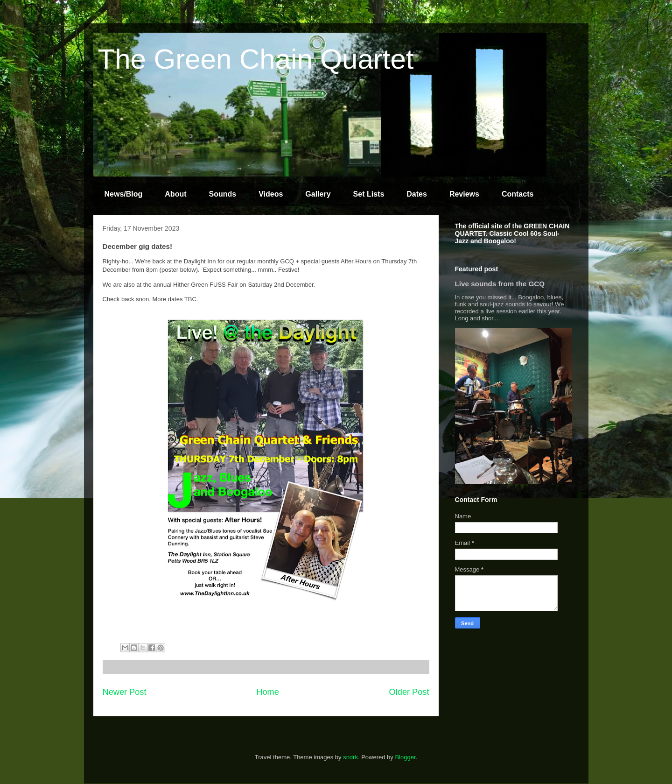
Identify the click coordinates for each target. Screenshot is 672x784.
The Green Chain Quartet (256, 59)
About (175, 194)
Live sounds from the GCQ (500, 284)
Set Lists (369, 194)
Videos (271, 194)
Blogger (405, 757)
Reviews (464, 194)
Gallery (318, 194)
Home (268, 692)
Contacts (518, 194)
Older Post (409, 692)
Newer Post (125, 692)
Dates (417, 194)
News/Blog (124, 194)
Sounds (223, 194)
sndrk (350, 757)
